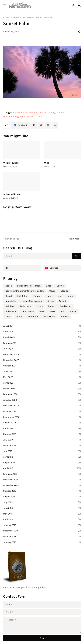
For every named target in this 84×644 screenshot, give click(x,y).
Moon (70, 296)
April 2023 (42, 383)
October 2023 (42, 366)
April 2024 (42, 332)
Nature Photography (14, 117)
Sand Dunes (66, 306)
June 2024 (42, 326)
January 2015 (42, 525)
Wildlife (65, 316)
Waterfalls (33, 316)
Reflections (25, 306)
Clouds (61, 113)
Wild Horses (50, 316)
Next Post (74, 239)
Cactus (60, 286)
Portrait (63, 301)
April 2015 (42, 519)
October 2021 (42, 434)
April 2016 (42, 468)
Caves (52, 291)
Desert (9, 296)
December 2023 (42, 354)
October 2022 (42, 411)
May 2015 (42, 514)
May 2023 (42, 377)
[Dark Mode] (74, 5)
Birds (49, 286)
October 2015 (42, 491)
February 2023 (42, 394)
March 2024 (42, 337)
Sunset (31, 117)
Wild (47, 163)
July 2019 (42, 451)
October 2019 (42, 446)
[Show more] (55, 125)
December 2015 (42, 480)
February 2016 (42, 474)
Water (19, 316)
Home (6, 17)
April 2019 (42, 457)
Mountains (11, 301)
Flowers (37, 296)
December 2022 (42, 406)
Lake (49, 296)
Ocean (51, 301)
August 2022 (42, 423)
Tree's (40, 117)
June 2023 (42, 372)
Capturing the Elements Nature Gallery (32, 17)
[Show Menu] (4, 5)
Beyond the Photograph (29, 286)
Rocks (51, 306)
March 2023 (42, 389)
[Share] (79, 32)
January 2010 (42, 542)
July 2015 (42, 502)
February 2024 (42, 343)
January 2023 (42, 400)
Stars (52, 311)
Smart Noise (27, 311)
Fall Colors (23, 296)
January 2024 (42, 349)
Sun (62, 311)
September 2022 (42, 417)
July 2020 (42, 440)
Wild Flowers (11, 163)
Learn (59, 296)
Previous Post (12, 239)
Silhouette (11, 311)
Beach (9, 286)
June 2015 (42, 508)
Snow (42, 311)
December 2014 (42, 531)
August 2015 (42, 497)
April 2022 (42, 428)
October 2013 (42, 537)
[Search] (80, 5)
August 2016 (42, 463)
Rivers (40, 306)
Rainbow (10, 306)
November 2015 (42, 485)
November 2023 (42, 360)
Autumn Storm (12, 194)
